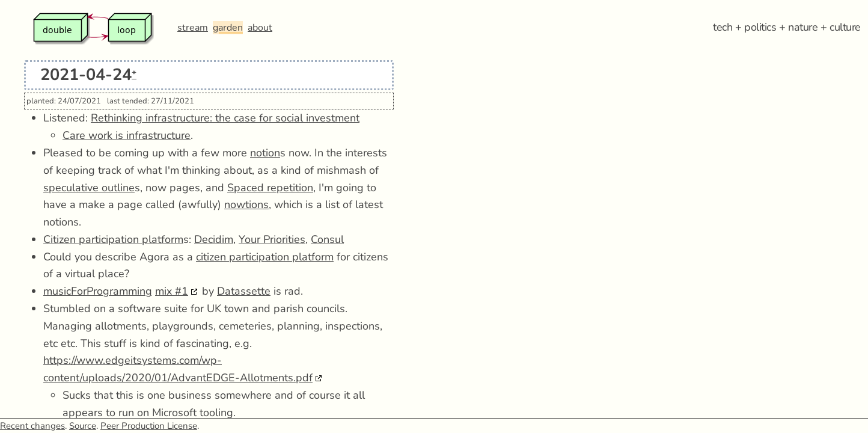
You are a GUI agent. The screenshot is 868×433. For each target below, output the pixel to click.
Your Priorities (272, 239)
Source (83, 426)
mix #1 (172, 291)
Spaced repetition (270, 188)
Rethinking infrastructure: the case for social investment (225, 118)
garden (228, 28)
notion (265, 153)
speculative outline (89, 188)
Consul (327, 239)
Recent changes (32, 426)
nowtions (246, 204)
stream (193, 28)
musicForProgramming (98, 291)
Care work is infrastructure (127, 135)
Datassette (244, 291)
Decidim (214, 239)
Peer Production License (149, 426)
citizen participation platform (265, 257)
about (260, 28)
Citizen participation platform (113, 239)
